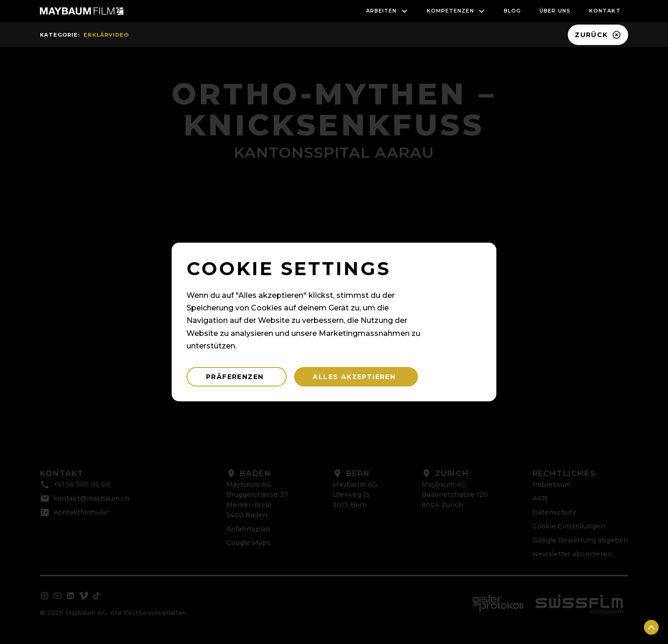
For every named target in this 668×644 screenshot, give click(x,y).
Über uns (555, 11)
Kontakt (605, 11)
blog (512, 11)
